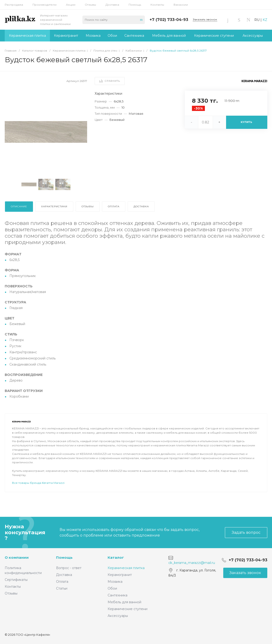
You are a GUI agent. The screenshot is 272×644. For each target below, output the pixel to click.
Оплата (62, 582)
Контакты (157, 5)
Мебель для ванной (124, 602)
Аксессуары (118, 616)
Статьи (62, 588)
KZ (265, 20)
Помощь (135, 5)
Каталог (116, 557)
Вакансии (181, 5)
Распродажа (14, 5)
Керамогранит (120, 575)
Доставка (112, 5)
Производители (45, 5)
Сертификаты (16, 580)
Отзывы (90, 5)
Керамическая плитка (126, 568)
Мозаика (115, 582)
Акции (71, 5)
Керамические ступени (128, 609)
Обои (112, 588)
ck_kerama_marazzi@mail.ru (192, 563)
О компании (17, 557)
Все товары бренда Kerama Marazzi (38, 496)
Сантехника (118, 595)
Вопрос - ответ (69, 568)
